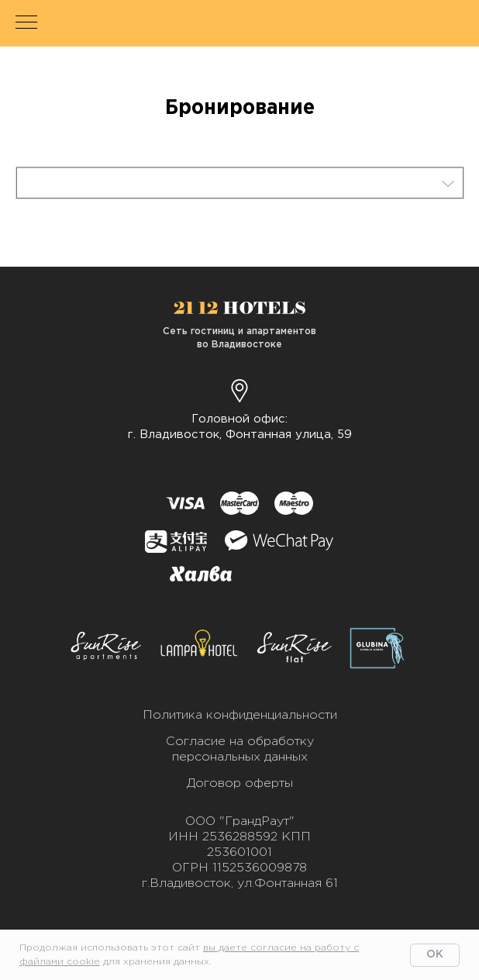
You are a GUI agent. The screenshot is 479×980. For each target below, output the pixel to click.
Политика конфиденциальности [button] (240, 715)
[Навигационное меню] (26, 23)
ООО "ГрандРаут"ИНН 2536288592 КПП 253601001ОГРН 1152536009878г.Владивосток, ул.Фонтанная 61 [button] (240, 852)
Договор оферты (240, 783)
